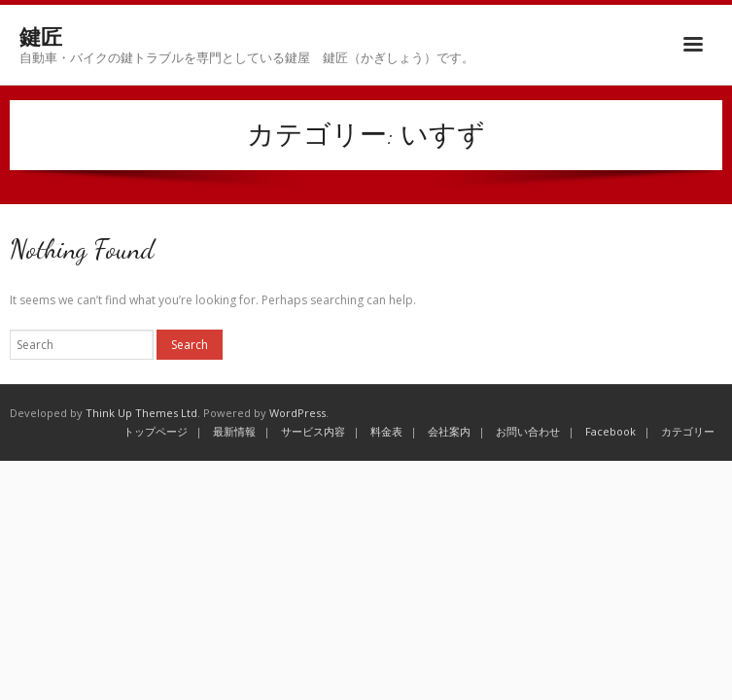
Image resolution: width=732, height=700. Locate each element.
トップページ (156, 431)
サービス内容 (313, 431)
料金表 (386, 431)
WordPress (297, 413)
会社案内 (449, 431)
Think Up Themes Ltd (141, 413)
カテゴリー (688, 431)
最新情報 (234, 431)
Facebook (610, 431)
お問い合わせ (528, 431)
